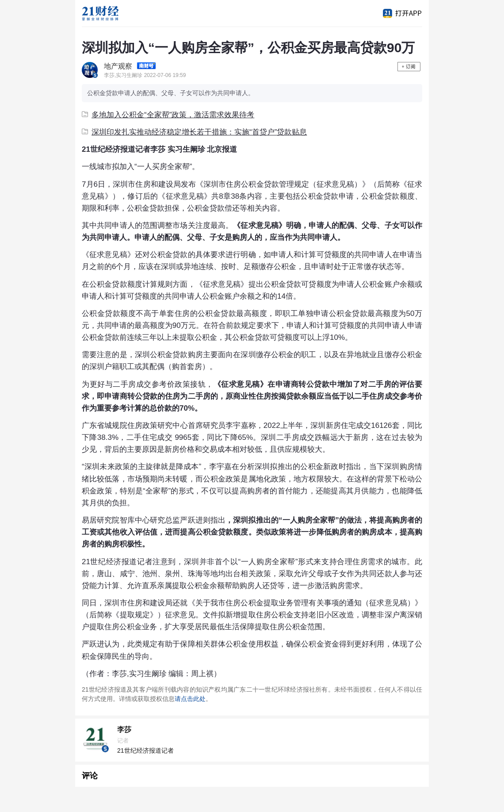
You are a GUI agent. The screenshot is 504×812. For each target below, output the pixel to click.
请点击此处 (190, 699)
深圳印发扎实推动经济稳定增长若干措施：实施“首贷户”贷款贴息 (194, 132)
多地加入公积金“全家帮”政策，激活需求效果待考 (168, 115)
